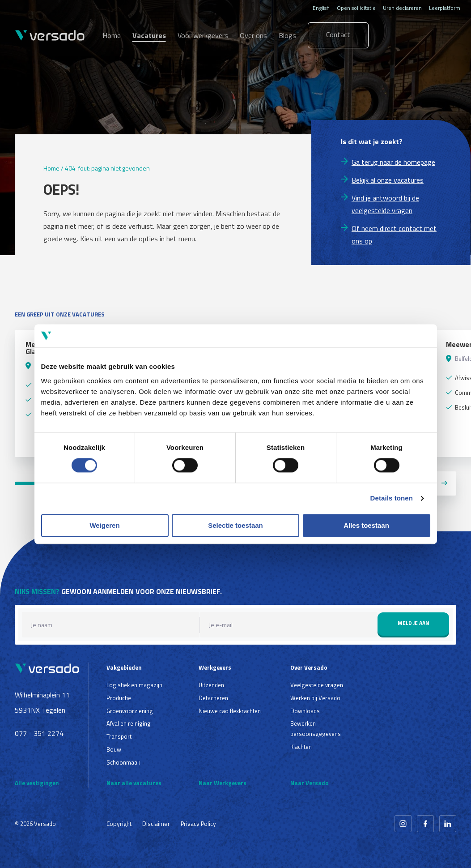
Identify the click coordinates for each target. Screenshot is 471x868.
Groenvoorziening (130, 711)
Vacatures (149, 35)
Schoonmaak (123, 762)
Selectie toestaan (235, 525)
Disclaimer (156, 823)
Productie (119, 698)
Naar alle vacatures (134, 783)
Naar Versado (310, 783)
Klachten (301, 747)
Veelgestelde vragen (317, 685)
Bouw (114, 749)
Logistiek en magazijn (134, 685)
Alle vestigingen (37, 783)
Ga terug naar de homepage (393, 162)
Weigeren (104, 525)
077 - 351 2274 (39, 733)
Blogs (287, 35)
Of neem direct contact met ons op (394, 235)
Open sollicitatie (356, 8)
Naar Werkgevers (223, 783)
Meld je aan (414, 623)
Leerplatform (445, 8)
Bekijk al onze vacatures (388, 180)
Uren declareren (402, 8)
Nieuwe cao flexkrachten (230, 711)
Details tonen (392, 498)
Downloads (305, 711)
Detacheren (213, 698)
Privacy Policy (198, 823)
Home (112, 35)
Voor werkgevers (203, 35)
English (321, 8)
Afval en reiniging (129, 723)
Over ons (253, 35)
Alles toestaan (366, 525)
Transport (119, 736)
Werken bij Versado (315, 698)
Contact (338, 34)
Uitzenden (211, 685)
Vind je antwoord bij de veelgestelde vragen (385, 204)
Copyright (119, 823)
